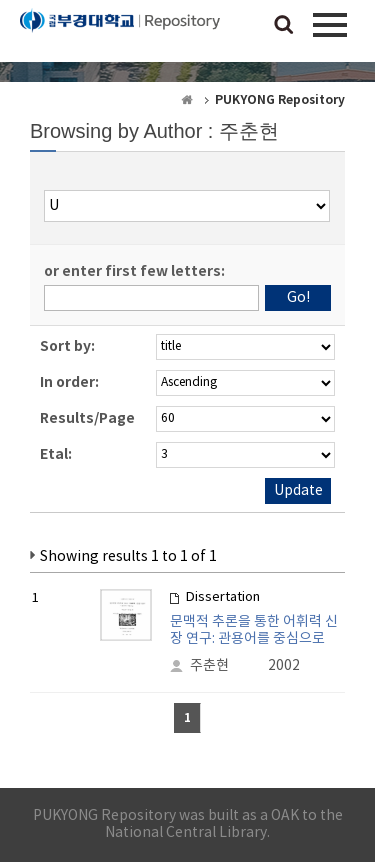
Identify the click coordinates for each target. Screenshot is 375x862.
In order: (69, 382)
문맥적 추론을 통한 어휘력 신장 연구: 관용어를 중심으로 (254, 630)
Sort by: (67, 346)
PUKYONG (120, 35)
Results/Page (87, 418)
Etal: (56, 454)
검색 (284, 26)
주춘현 (209, 666)
